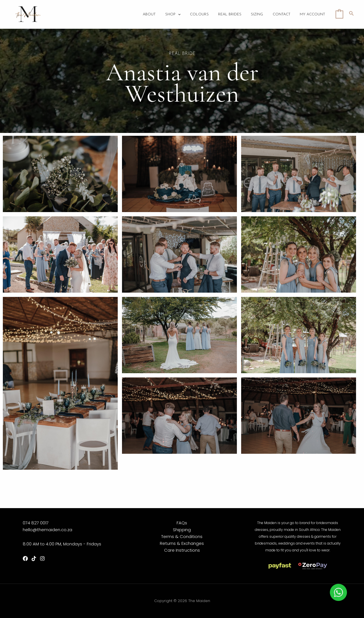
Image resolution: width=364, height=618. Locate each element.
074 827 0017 (36, 523)
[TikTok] (34, 559)
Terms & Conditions (182, 536)
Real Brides (233, 14)
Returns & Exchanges (182, 543)
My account (313, 14)
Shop (178, 14)
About (155, 14)
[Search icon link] (351, 14)
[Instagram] (42, 559)
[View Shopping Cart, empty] (339, 14)
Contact (283, 14)
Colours (204, 14)
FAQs (182, 523)
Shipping (182, 530)
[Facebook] (25, 559)
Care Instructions (182, 550)
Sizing (259, 14)
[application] (183, 15)
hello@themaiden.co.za (47, 530)
